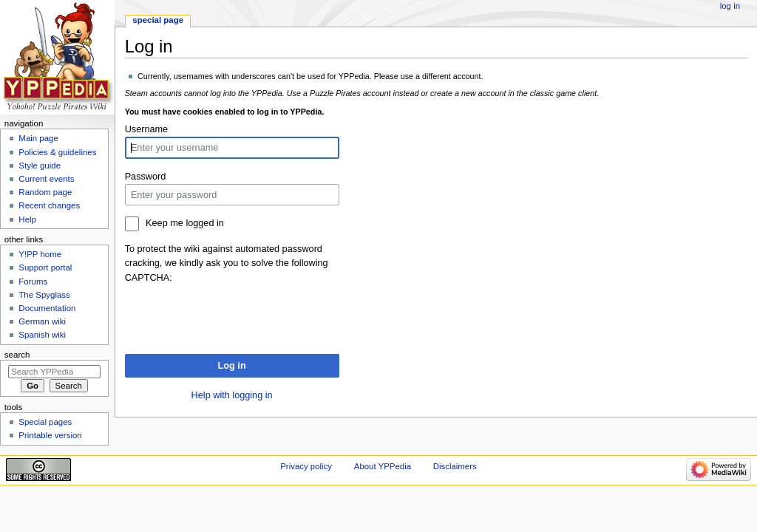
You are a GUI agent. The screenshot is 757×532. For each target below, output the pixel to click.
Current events (46, 179)
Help (27, 219)
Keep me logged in (185, 223)
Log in (232, 366)
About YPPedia (383, 466)
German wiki (42, 321)
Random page (45, 192)
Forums (33, 282)
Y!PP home (40, 254)
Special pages (45, 422)
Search (17, 355)
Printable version (50, 435)
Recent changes (49, 205)
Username (147, 129)
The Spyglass (44, 295)
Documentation (47, 308)
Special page (158, 20)
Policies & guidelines (57, 152)
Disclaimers (455, 466)
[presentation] (237, 314)
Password (146, 177)
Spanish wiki (42, 335)
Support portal (45, 267)
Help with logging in (232, 395)
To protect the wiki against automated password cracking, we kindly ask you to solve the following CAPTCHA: (227, 263)
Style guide (40, 166)
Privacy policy (306, 466)
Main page (38, 138)
